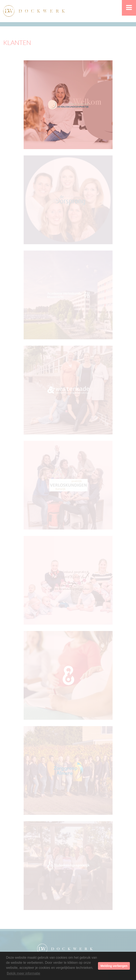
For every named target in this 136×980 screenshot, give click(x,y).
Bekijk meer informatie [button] (23, 973)
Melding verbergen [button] (114, 966)
